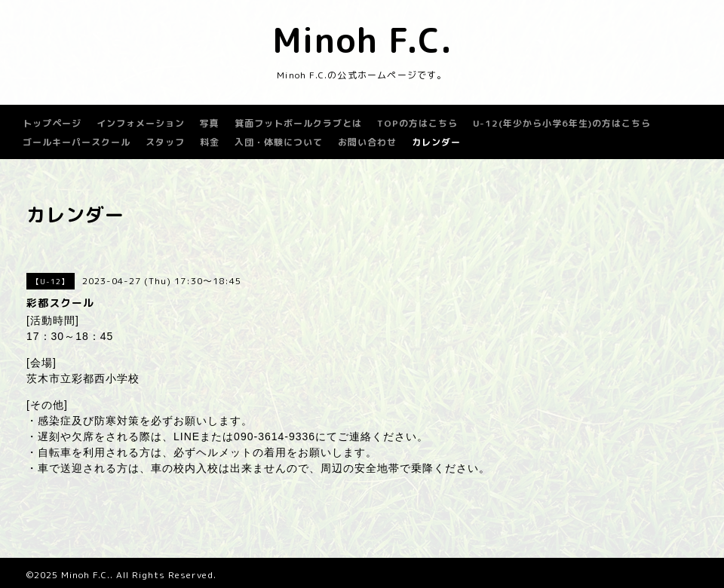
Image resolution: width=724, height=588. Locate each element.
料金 (210, 142)
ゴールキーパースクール (77, 142)
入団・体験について (279, 142)
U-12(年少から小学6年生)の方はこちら (562, 123)
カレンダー (436, 142)
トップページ (52, 123)
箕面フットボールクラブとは (298, 123)
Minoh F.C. (362, 40)
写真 (210, 123)
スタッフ (165, 142)
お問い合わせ (367, 142)
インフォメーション (141, 123)
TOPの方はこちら (417, 123)
